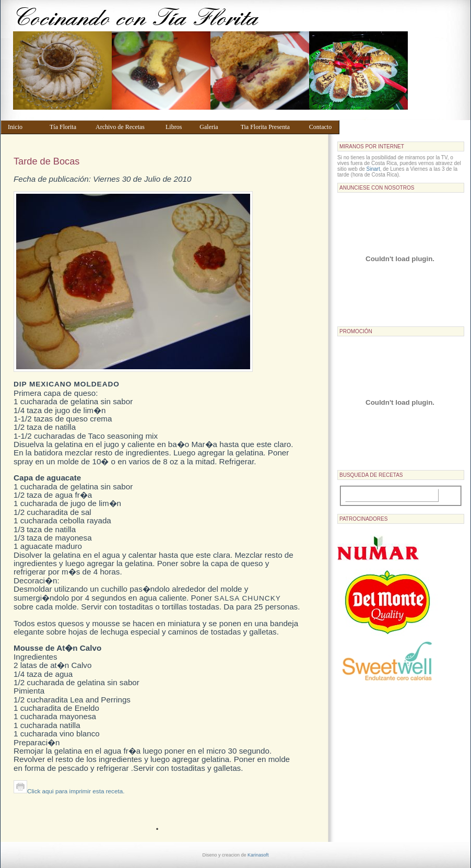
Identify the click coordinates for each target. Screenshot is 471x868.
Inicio (24, 127)
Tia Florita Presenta (270, 127)
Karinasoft (258, 855)
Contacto (322, 127)
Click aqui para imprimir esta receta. (69, 791)
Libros (178, 127)
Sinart (373, 169)
